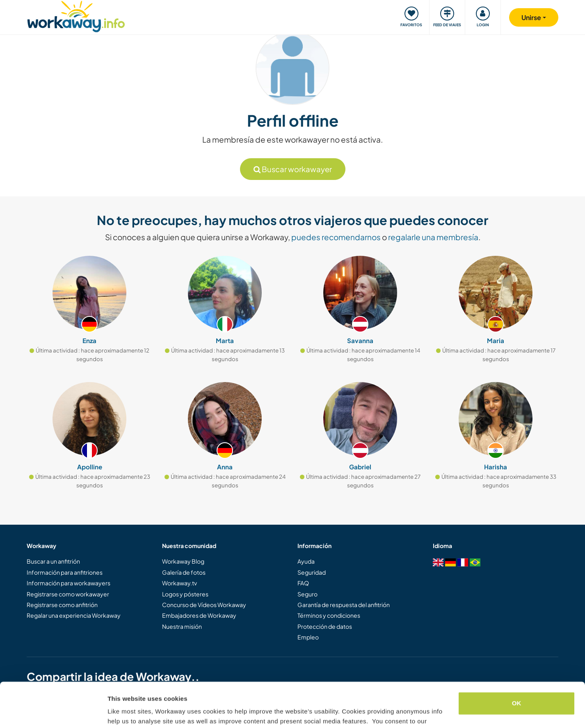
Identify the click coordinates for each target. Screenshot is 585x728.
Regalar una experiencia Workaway (74, 615)
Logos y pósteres (185, 594)
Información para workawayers (69, 583)
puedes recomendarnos (336, 237)
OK (517, 661)
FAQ (303, 583)
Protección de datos (325, 626)
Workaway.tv (179, 583)
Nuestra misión (182, 626)
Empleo (308, 637)
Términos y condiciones (329, 615)
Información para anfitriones (65, 572)
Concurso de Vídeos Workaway (204, 605)
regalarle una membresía (433, 237)
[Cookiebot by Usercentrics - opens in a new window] (53, 712)
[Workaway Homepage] (76, 15)
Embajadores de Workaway (199, 615)
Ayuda (306, 561)
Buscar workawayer (293, 169)
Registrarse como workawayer (68, 594)
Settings (120, 712)
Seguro (307, 594)
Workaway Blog (183, 561)
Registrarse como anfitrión (62, 605)
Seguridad (312, 572)
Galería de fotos (184, 572)
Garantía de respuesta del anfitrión (344, 605)
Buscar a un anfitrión (53, 561)
